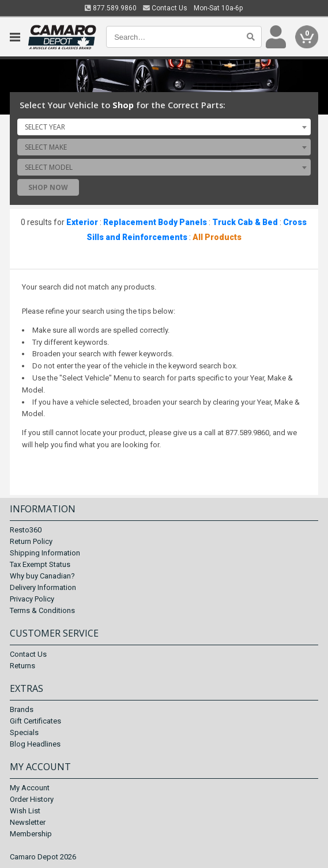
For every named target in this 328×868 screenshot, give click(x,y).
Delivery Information (43, 587)
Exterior (82, 222)
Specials (24, 732)
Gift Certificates (35, 721)
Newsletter (28, 822)
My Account (30, 788)
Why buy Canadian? (42, 576)
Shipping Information (45, 553)
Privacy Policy (32, 599)
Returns (22, 666)
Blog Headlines (35, 744)
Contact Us (165, 8)
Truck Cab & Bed (245, 222)
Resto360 (26, 530)
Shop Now (48, 187)
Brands (22, 709)
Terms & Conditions (42, 610)
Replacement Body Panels (155, 222)
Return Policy (31, 541)
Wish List (25, 811)
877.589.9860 (111, 8)
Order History (32, 799)
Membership (31, 834)
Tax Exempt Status (40, 564)
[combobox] (164, 127)
